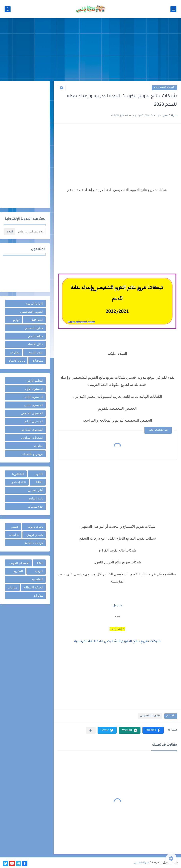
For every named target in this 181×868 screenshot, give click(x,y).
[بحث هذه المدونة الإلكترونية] (31, 232)
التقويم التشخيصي (164, 88)
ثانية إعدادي (36, 498)
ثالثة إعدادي (19, 482)
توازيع (16, 320)
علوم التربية (36, 352)
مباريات (12, 587)
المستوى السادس (32, 429)
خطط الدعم (36, 336)
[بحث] (8, 9)
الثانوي (39, 474)
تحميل (117, 606)
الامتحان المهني (19, 563)
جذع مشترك (36, 507)
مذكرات (15, 352)
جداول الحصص (34, 328)
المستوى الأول (34, 389)
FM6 (40, 563)
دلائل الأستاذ (35, 344)
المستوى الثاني (34, 405)
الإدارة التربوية (34, 303)
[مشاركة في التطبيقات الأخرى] (91, 730)
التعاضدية (37, 579)
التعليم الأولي (35, 381)
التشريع (18, 571)
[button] (153, 730)
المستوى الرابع (34, 421)
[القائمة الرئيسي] (173, 9)
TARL (39, 482)
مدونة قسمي (141, 863)
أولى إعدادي (35, 490)
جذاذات (39, 446)
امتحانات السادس (32, 438)
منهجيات (38, 360)
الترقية (39, 571)
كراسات (14, 535)
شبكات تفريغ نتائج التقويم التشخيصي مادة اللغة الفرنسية (117, 642)
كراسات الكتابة (34, 543)
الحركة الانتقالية (33, 587)
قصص (15, 527)
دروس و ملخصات (32, 454)
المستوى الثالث (33, 397)
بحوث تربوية (36, 527)
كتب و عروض (35, 535)
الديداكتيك (37, 320)
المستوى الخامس (32, 413)
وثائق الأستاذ (17, 360)
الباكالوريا (18, 474)
